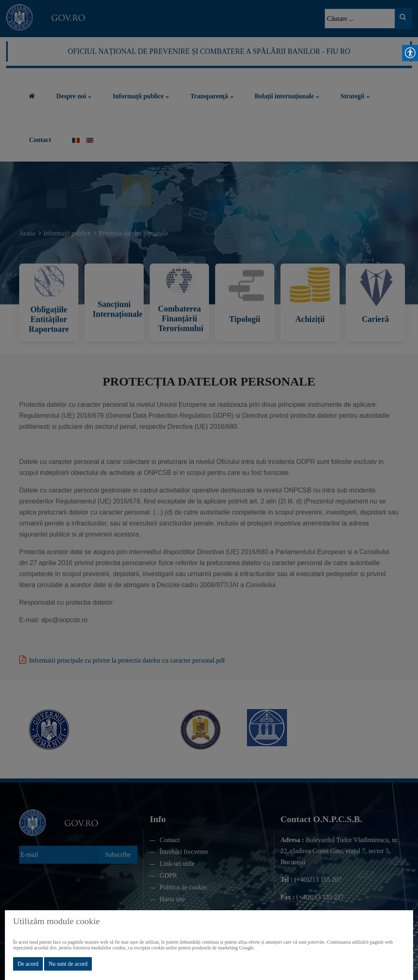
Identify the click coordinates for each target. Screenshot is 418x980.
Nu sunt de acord (68, 964)
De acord (28, 964)
